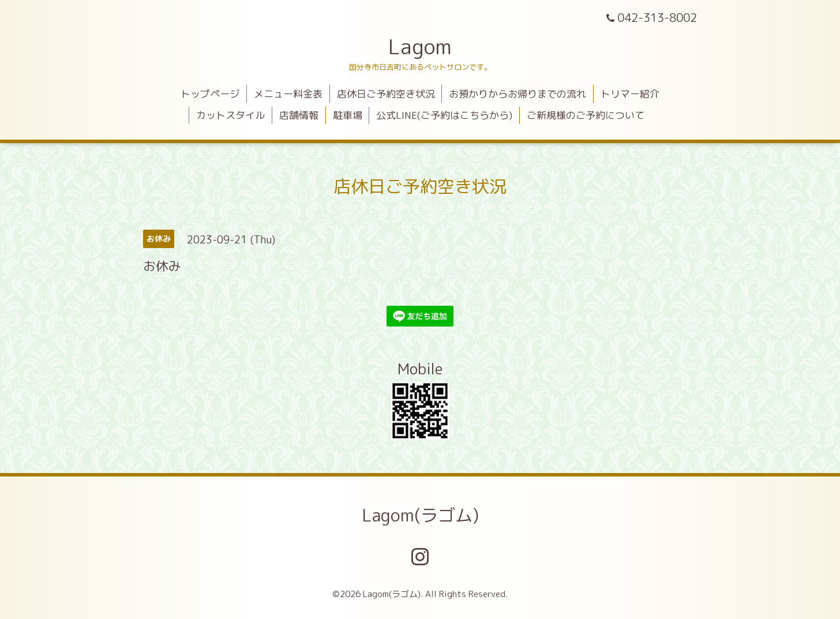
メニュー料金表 (288, 94)
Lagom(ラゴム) (420, 515)
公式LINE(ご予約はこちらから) (444, 115)
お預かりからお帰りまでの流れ (517, 94)
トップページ (210, 94)
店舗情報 (299, 115)
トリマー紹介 (630, 94)
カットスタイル (230, 115)
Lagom (420, 46)
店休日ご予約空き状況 (386, 94)
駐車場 (348, 115)
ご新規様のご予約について (586, 115)
